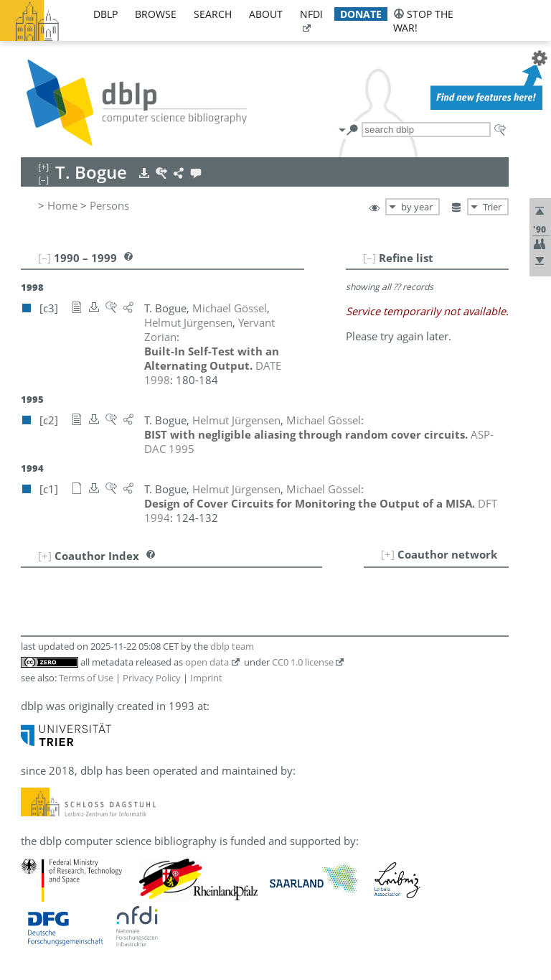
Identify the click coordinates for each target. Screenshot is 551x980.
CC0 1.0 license (303, 662)
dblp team (232, 646)
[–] (369, 258)
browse (156, 14)
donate (361, 14)
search (213, 14)
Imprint (206, 678)
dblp (105, 14)
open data (207, 662)
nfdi (311, 14)
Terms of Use (86, 678)
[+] (388, 554)
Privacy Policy (152, 678)
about (266, 14)
